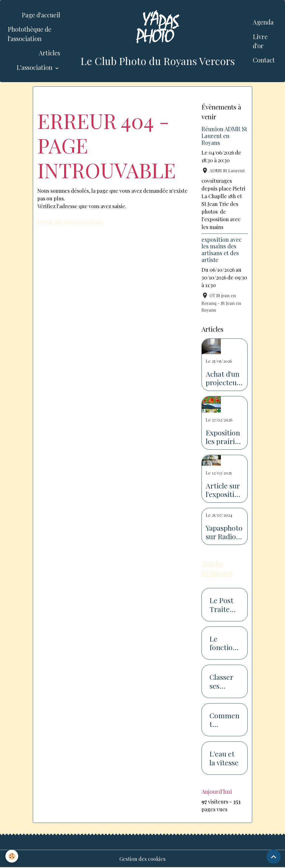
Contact (264, 60)
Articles (49, 53)
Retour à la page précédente (71, 222)
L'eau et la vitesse (224, 758)
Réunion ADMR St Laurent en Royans (224, 136)
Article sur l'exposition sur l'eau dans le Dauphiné (224, 490)
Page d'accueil (41, 15)
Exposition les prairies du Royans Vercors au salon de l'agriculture (224, 437)
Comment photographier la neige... (225, 720)
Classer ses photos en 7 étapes (221, 681)
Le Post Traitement (223, 605)
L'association (35, 67)
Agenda (263, 22)
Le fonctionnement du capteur (223, 643)
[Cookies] (12, 856)
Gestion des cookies (142, 859)
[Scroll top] (274, 857)
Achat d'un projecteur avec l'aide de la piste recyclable (223, 378)
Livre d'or (260, 41)
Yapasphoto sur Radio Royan (224, 532)
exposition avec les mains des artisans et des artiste (222, 250)
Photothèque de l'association (29, 34)
